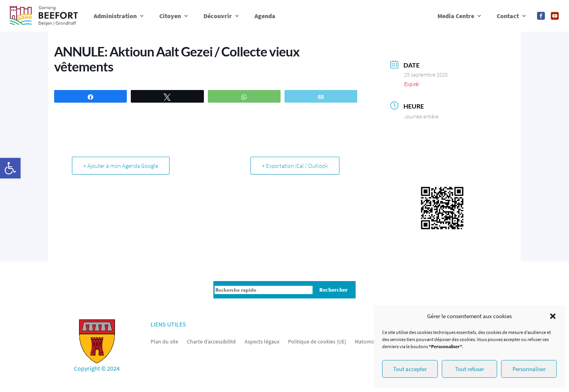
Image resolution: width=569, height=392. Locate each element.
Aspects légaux (262, 341)
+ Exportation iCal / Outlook (295, 166)
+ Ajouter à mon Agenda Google (121, 166)
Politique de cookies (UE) (317, 341)
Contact (508, 16)
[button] (10, 168)
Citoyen (170, 16)
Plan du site (164, 341)
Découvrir (218, 16)
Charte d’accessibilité (211, 341)
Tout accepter (410, 369)
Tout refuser (470, 369)
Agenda (265, 16)
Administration (115, 16)
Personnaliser (529, 369)
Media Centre (456, 16)
